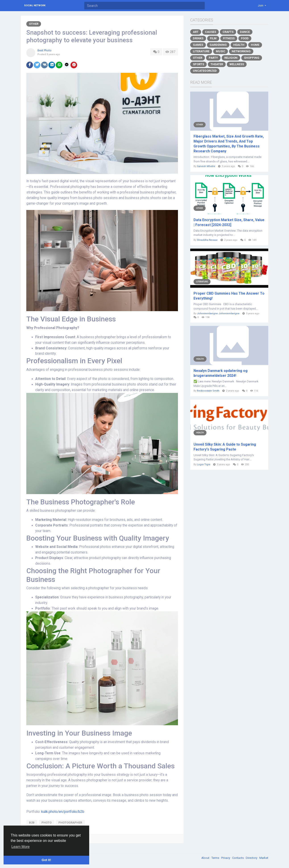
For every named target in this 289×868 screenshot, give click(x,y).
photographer (70, 823)
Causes (211, 32)
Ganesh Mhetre (206, 166)
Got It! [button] (46, 860)
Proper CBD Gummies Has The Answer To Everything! (229, 296)
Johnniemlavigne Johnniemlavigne (218, 313)
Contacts (238, 858)
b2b (32, 823)
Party (213, 58)
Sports (198, 64)
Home (255, 45)
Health (239, 45)
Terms (216, 858)
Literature (201, 51)
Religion (231, 58)
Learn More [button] (21, 847)
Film (213, 38)
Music (221, 51)
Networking (241, 51)
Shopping (252, 58)
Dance (245, 32)
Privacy (226, 858)
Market (264, 858)
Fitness (229, 38)
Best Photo (44, 50)
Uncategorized (205, 71)
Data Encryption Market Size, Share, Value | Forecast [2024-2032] (229, 222)
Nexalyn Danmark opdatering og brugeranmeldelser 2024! (221, 373)
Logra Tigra (204, 464)
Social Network (35, 5)
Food (245, 38)
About (206, 858)
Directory (252, 858)
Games (198, 45)
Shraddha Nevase (207, 240)
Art (196, 32)
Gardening (218, 45)
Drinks (198, 38)
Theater (217, 64)
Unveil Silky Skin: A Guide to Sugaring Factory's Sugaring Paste (225, 447)
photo (46, 823)
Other (34, 24)
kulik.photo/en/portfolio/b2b (63, 812)
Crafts (228, 32)
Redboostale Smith (208, 391)
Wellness (237, 64)
